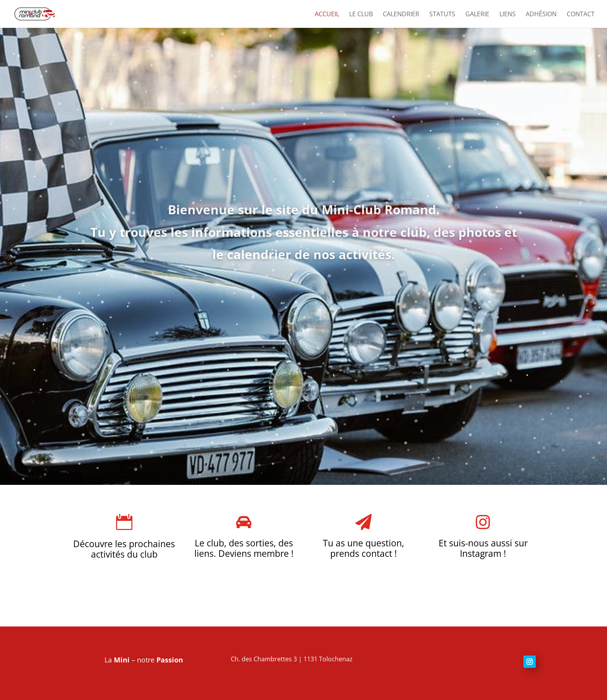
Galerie (477, 15)
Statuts (442, 15)
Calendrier (401, 15)
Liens (508, 15)
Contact (581, 15)
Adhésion (541, 15)
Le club (361, 15)
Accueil (327, 15)
